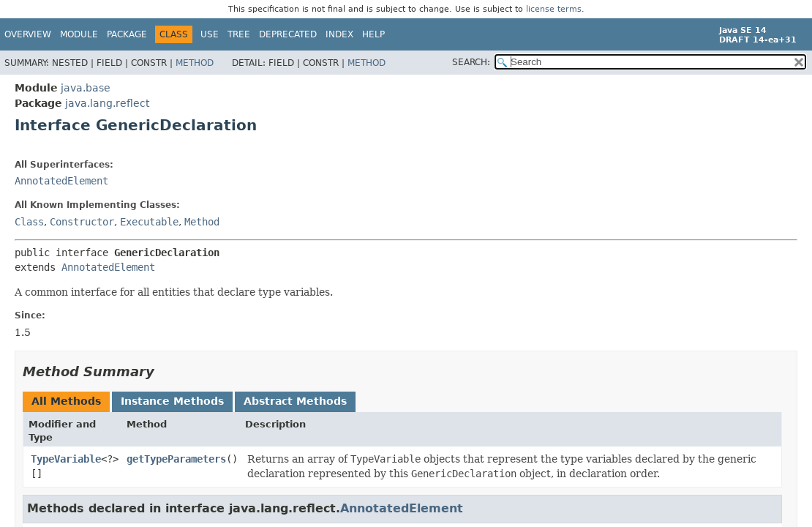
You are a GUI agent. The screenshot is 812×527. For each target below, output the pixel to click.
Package (127, 34)
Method (195, 63)
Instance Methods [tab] (172, 401)
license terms (554, 9)
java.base (86, 88)
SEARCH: (471, 62)
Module (79, 34)
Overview (28, 34)
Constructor (82, 222)
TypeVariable (66, 459)
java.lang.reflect (107, 103)
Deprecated (288, 34)
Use (210, 34)
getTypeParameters (176, 459)
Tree (239, 34)
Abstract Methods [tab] (295, 401)
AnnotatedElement (61, 181)
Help (373, 34)
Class (29, 222)
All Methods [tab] (66, 401)
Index (339, 34)
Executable (149, 222)
